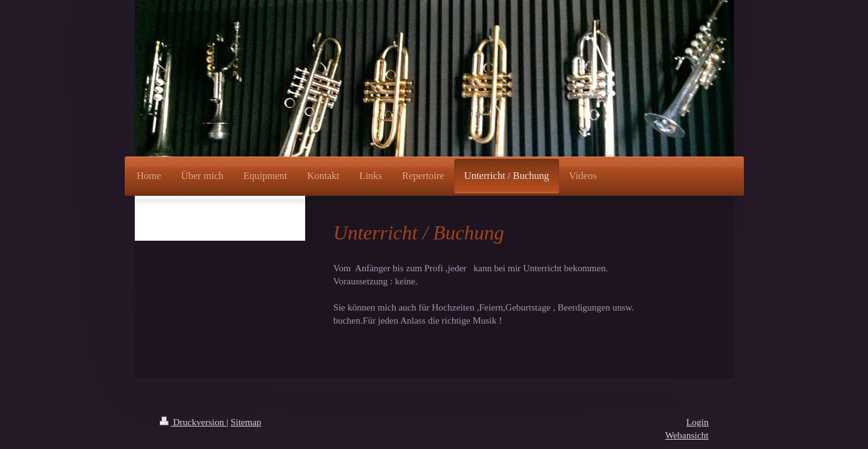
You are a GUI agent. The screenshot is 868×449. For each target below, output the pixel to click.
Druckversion (193, 422)
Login (698, 422)
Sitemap (246, 422)
